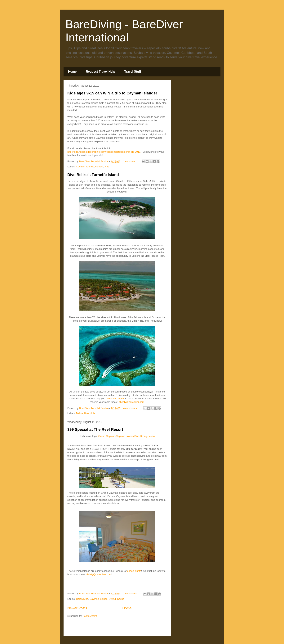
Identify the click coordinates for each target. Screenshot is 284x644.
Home (72, 72)
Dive (137, 436)
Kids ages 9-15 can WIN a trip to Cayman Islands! (112, 93)
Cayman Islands (85, 167)
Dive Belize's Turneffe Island (93, 175)
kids (107, 167)
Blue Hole (90, 413)
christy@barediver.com (132, 402)
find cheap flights (115, 399)
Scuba (151, 436)
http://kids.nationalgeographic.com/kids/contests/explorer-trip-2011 (104, 152)
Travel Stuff (133, 72)
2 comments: (131, 594)
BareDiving (82, 599)
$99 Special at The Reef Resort (95, 429)
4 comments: (131, 408)
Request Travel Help (100, 72)
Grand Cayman (107, 436)
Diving (144, 436)
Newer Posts (77, 608)
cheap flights (134, 571)
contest (99, 167)
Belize (80, 413)
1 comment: (130, 161)
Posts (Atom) (90, 616)
